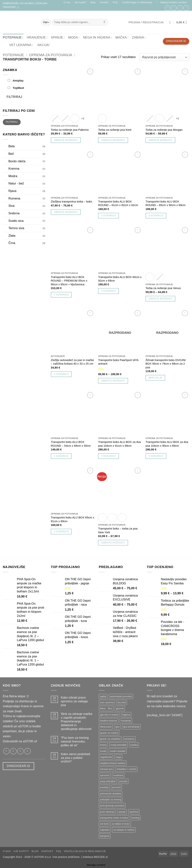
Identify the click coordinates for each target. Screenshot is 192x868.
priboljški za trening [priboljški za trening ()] (111, 800)
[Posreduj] (104, 22)
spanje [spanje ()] (122, 812)
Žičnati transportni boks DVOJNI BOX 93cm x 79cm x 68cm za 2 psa (166, 364)
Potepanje (13, 55)
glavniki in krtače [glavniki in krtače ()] (109, 715)
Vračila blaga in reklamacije (137, 2)
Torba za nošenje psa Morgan (164, 130)
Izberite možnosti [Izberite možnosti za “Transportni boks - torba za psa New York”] (113, 543)
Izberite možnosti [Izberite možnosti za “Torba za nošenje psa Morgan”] (160, 140)
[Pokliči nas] (186, 8)
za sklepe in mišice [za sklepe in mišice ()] (124, 830)
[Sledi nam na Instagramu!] (174, 8)
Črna (12, 243)
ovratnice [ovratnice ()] (118, 775)
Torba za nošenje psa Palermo (70, 130)
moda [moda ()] (103, 751)
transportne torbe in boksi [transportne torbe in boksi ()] (114, 818)
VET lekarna (19, 45)
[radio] (55, 118)
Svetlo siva (16, 221)
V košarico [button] (109, 216)
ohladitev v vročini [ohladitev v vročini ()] (126, 769)
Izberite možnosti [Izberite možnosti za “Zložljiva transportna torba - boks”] (66, 212)
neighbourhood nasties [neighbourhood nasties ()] (113, 763)
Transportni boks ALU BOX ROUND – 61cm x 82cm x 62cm (118, 203)
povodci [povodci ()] (116, 787)
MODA (74, 37)
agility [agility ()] (103, 696)
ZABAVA (139, 37)
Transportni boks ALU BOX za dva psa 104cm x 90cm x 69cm (167, 444)
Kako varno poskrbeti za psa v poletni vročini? (75, 758)
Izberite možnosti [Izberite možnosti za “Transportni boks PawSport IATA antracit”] (113, 381)
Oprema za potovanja (51, 55)
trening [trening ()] (136, 818)
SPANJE (58, 37)
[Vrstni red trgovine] (164, 57)
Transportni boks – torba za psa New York (118, 530)
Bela (12, 146)
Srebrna (14, 213)
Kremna (14, 169)
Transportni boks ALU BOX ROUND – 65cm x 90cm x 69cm (165, 203)
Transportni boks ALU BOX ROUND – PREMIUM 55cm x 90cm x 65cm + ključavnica (69, 281)
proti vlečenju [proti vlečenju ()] (107, 812)
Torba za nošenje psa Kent (115, 130)
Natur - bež (16, 183)
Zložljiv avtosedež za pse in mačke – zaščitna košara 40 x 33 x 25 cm (72, 362)
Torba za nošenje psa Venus (163, 288)
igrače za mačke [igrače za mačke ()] (109, 733)
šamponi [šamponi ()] (105, 836)
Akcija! (43, 45)
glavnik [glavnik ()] (120, 708)
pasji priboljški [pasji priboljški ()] (108, 781)
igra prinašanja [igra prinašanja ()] (131, 727)
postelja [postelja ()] (104, 787)
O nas (67, 2)
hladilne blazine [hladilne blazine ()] (109, 721)
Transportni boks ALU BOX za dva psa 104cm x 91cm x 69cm (119, 444)
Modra (13, 176)
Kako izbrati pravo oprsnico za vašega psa (74, 701)
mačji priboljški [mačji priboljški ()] (118, 745)
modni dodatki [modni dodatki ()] (118, 751)
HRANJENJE (37, 37)
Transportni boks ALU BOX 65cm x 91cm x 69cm (73, 519)
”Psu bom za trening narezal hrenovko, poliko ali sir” (75, 741)
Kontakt (104, 2)
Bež (11, 154)
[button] (172, 2)
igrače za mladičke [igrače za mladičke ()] (110, 739)
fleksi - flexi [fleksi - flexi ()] (106, 708)
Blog (93, 2)
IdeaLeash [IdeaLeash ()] (106, 727)
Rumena (14, 198)
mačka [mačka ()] (134, 745)
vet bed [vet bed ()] (104, 824)
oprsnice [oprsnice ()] (105, 775)
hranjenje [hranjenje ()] (126, 721)
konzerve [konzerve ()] (129, 739)
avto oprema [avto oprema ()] (107, 702)
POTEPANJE (13, 37)
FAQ (115, 2)
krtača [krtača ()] (103, 745)
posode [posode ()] (123, 781)
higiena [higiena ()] (126, 715)
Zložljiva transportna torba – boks (71, 201)
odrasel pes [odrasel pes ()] (106, 769)
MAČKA (122, 37)
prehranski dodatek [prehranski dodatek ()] (111, 794)
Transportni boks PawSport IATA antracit (118, 362)
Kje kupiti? (80, 2)
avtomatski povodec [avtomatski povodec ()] (121, 696)
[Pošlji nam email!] (180, 8)
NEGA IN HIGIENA (98, 37)
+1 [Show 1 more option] (83, 118)
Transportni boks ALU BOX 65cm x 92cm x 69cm (120, 279)
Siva (11, 206)
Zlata (12, 236)
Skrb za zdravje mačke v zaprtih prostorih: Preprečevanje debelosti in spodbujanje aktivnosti (76, 721)
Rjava (12, 191)
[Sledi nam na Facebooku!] (167, 8)
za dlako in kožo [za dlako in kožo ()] (121, 824)
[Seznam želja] (170, 22)
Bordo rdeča (17, 161)
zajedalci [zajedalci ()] (105, 830)
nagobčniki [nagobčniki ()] (106, 757)
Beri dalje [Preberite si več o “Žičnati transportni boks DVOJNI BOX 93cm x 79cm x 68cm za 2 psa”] (155, 378)
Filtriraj (14, 97)
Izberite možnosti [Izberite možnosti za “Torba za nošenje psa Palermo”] (66, 140)
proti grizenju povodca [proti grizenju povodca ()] (112, 806)
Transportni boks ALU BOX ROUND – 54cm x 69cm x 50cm (71, 444)
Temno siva (16, 228)
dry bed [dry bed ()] (122, 702)
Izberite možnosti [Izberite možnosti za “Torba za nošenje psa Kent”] (113, 140)
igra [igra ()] (117, 727)
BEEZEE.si (101, 857)
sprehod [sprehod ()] (134, 812)
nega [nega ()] (118, 757)
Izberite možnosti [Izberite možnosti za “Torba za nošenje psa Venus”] (160, 299)
